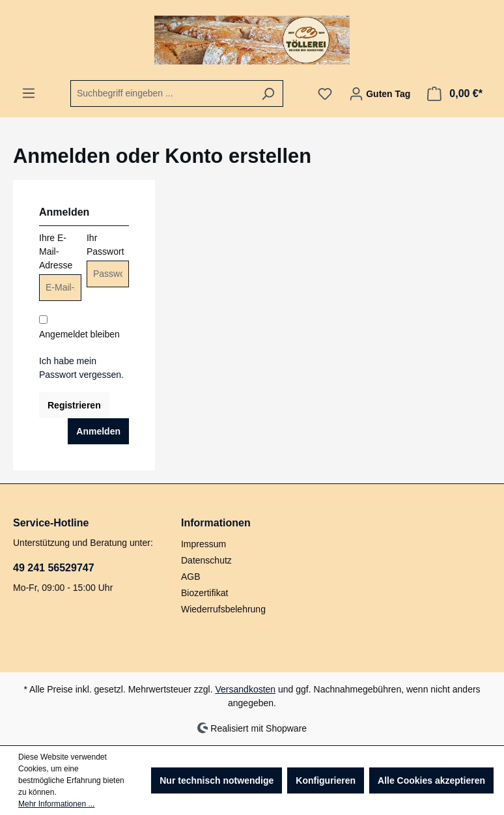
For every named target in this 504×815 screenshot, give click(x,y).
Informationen (216, 523)
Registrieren (74, 405)
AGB (191, 577)
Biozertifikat (204, 593)
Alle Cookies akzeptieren (431, 780)
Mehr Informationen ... (56, 804)
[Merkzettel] (325, 94)
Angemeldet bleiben (79, 334)
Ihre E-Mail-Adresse (56, 251)
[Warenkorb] (455, 94)
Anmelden (98, 431)
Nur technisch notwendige (217, 780)
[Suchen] (268, 93)
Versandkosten (246, 689)
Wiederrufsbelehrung (223, 609)
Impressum (203, 544)
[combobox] (162, 93)
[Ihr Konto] (380, 94)
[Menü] (29, 93)
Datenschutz (206, 560)
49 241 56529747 (54, 568)
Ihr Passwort (105, 245)
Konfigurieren (326, 780)
